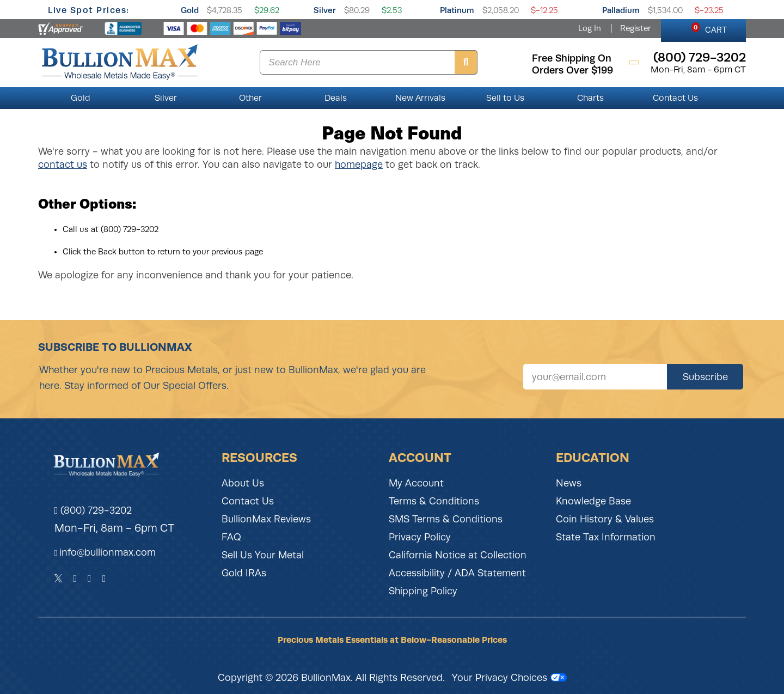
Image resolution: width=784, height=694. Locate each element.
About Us (243, 483)
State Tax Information (606, 537)
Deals (336, 98)
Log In (590, 28)
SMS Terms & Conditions (446, 519)
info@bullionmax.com (108, 552)
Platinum (457, 10)
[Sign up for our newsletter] (595, 377)
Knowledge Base (593, 501)
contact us (63, 165)
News (569, 483)
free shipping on (572, 58)
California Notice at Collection (458, 555)
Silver (325, 10)
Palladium (621, 10)
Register (635, 28)
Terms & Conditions (434, 501)
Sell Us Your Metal (263, 555)
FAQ (231, 537)
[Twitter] (59, 579)
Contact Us (675, 98)
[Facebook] (75, 579)
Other (250, 98)
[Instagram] (90, 579)
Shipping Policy (423, 591)
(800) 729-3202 (93, 510)
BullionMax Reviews (266, 519)
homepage (359, 165)
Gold (190, 10)
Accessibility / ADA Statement (457, 573)
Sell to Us (505, 98)
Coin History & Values (605, 519)
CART (709, 28)
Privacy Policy (420, 537)
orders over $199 (572, 70)
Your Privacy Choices (509, 678)
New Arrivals (420, 98)
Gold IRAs (244, 573)
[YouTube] (104, 579)
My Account (416, 483)
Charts (590, 98)
